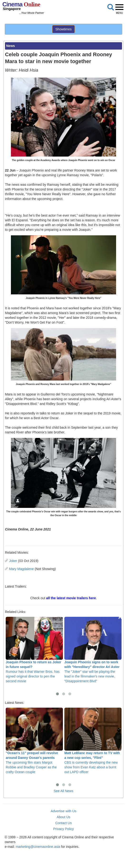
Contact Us (63, 823)
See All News (63, 791)
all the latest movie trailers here (71, 598)
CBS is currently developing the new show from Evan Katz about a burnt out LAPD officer (93, 741)
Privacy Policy (63, 829)
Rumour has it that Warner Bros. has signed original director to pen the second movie (34, 650)
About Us (64, 817)
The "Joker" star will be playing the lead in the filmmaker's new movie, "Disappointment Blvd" (93, 650)
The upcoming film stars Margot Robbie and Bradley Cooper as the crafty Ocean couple (34, 741)
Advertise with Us (63, 811)
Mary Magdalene (21, 569)
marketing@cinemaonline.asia (38, 847)
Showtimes (63, 29)
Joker (13, 561)
